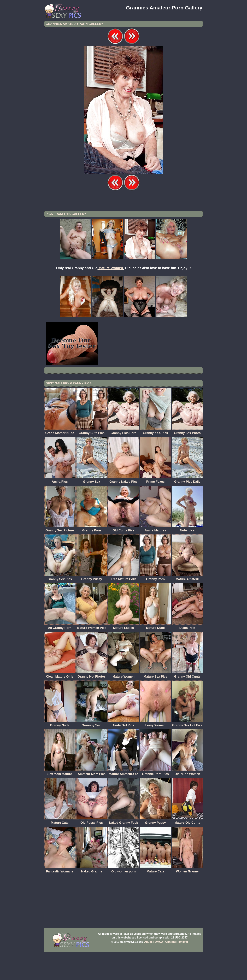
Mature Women (111, 296)
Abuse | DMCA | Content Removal (166, 970)
